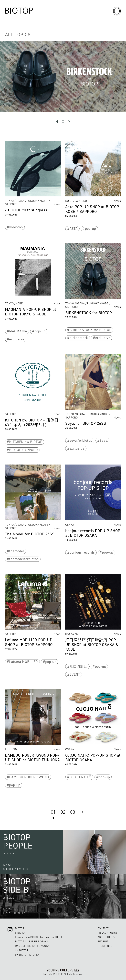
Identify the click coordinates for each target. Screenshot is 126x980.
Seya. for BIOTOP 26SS (86, 423)
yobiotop (16, 227)
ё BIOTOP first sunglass (26, 210)
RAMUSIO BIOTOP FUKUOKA (32, 946)
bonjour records (82, 552)
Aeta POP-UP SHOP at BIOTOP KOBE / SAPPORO (92, 209)
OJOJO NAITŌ (81, 777)
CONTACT (103, 928)
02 (63, 812)
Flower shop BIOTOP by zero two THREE (39, 937)
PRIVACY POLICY (107, 933)
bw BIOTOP (22, 950)
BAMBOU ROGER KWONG (29, 777)
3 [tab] (69, 122)
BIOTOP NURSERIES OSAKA (32, 941)
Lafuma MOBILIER (24, 662)
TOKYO (9, 201)
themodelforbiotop (24, 559)
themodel (17, 551)
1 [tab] (57, 122)
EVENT (75, 674)
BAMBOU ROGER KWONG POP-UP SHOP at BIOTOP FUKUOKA (32, 758)
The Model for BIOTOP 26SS (30, 534)
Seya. (104, 441)
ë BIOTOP (21, 933)
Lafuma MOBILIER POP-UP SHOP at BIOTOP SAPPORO (29, 642)
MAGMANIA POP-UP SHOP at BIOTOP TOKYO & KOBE (31, 312)
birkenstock (79, 338)
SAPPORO (11, 204)
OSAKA (20, 201)
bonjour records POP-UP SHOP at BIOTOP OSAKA (93, 533)
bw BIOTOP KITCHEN (27, 955)
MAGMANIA (18, 331)
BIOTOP (20, 928)
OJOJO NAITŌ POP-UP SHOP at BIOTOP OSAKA (93, 758)
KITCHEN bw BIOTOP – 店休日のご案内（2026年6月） (32, 423)
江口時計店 (79, 667)
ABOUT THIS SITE (108, 937)
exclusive (17, 339)
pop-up (91, 229)
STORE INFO (105, 946)
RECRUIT (103, 941)
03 (73, 812)
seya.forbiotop (81, 441)
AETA (74, 229)
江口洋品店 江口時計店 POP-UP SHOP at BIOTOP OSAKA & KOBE (92, 645)
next (81, 812)
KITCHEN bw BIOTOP (26, 442)
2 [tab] (63, 122)
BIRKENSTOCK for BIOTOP (89, 313)
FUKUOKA (33, 201)
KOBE (45, 201)
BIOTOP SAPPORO (24, 450)
